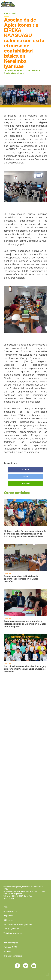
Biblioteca (8, 920)
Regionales (8, 916)
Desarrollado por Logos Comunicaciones (47, 974)
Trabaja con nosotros (13, 933)
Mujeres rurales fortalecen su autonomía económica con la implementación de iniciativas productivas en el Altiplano (25, 534)
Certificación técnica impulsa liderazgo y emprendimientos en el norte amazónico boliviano (25, 669)
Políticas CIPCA (10, 947)
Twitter (26, 477)
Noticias (7, 951)
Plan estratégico (11, 943)
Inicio (6, 907)
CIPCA (8, 4)
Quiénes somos (10, 911)
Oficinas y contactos (13, 956)
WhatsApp (25, 483)
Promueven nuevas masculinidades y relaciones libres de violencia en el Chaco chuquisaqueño (25, 624)
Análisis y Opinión (11, 929)
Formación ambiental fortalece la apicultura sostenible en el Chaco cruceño (21, 579)
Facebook (25, 470)
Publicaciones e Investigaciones (18, 924)
